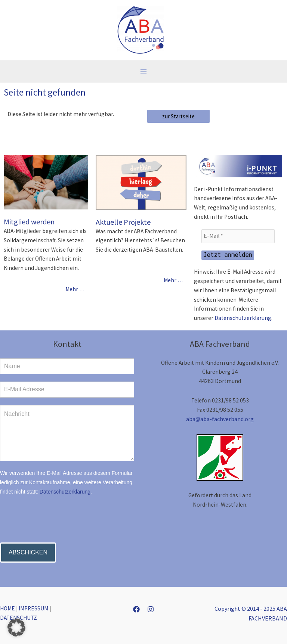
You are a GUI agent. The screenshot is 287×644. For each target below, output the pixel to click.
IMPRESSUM (33, 608)
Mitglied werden (29, 222)
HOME (7, 608)
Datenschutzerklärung (243, 318)
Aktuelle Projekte (123, 222)
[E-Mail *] (238, 236)
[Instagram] (151, 609)
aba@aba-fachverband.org (220, 419)
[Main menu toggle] (143, 71)
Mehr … (75, 289)
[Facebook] (136, 609)
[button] (16, 628)
